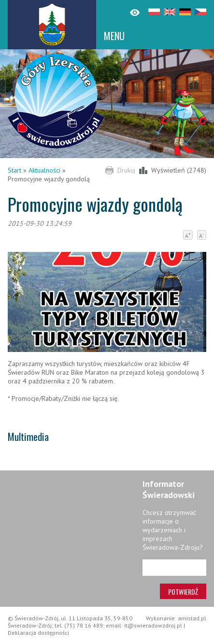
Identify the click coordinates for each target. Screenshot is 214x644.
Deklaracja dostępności (38, 633)
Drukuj (126, 170)
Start (14, 170)
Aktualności (44, 170)
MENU (114, 36)
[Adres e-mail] (174, 568)
